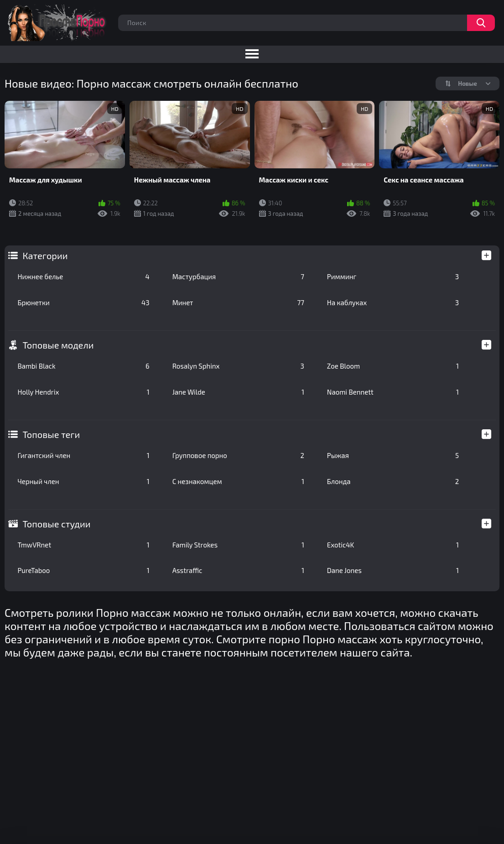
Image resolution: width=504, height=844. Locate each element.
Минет (238, 302)
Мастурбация (238, 276)
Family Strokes (238, 545)
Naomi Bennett (393, 392)
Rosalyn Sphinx (238, 366)
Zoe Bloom (393, 366)
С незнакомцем (238, 481)
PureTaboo (83, 570)
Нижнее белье (83, 276)
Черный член (83, 481)
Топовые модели (58, 345)
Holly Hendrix (83, 392)
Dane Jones (393, 570)
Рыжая (393, 455)
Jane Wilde (238, 392)
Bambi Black (83, 366)
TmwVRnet (83, 545)
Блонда (393, 481)
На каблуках (393, 302)
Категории (45, 255)
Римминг (393, 276)
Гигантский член (83, 455)
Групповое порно (238, 455)
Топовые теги (51, 434)
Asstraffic (238, 570)
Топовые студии (56, 524)
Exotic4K (393, 545)
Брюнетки (83, 302)
